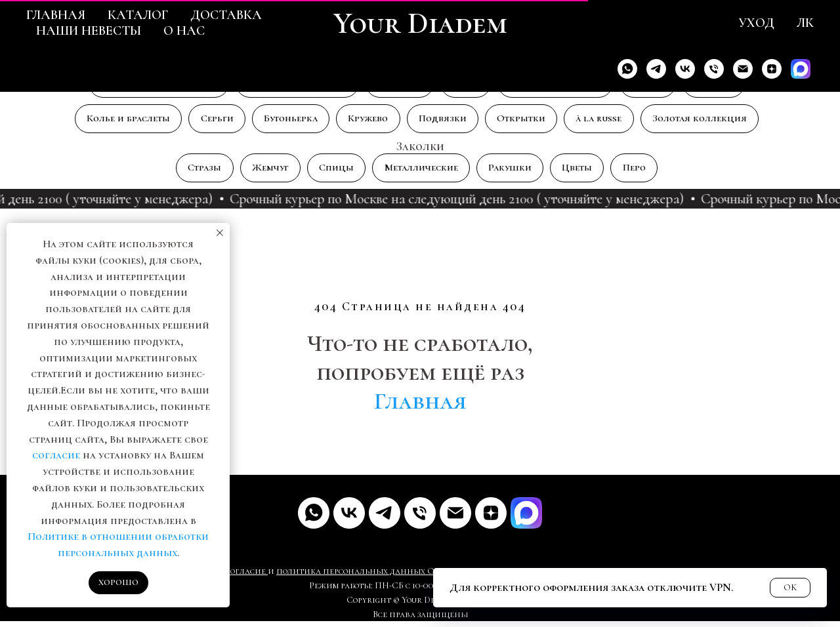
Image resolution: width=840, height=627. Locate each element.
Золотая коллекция (717, 121)
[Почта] (455, 519)
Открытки (530, 121)
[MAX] (526, 519)
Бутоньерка (286, 121)
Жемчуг (262, 172)
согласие (56, 455)
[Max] (801, 69)
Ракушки (515, 172)
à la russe (611, 121)
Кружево (368, 121)
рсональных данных (380, 577)
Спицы (332, 172)
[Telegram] (656, 69)
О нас (184, 31)
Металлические (422, 172)
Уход (756, 23)
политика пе (305, 577)
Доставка (226, 15)
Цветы (586, 172)
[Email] (743, 69)
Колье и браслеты (112, 121)
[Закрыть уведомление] (220, 233)
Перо (647, 172)
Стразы (192, 172)
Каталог (138, 15)
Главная (56, 15)
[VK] (685, 69)
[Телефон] (714, 69)
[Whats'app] (627, 69)
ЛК (805, 23)
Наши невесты (89, 31)
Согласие (246, 577)
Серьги (207, 121)
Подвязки (447, 121)
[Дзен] (772, 69)
